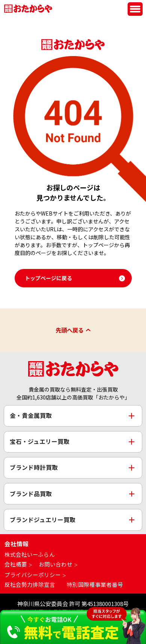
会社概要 (16, 564)
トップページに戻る (48, 278)
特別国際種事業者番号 (95, 584)
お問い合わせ (56, 564)
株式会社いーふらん (30, 555)
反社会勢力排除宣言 (30, 584)
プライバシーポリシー (33, 575)
